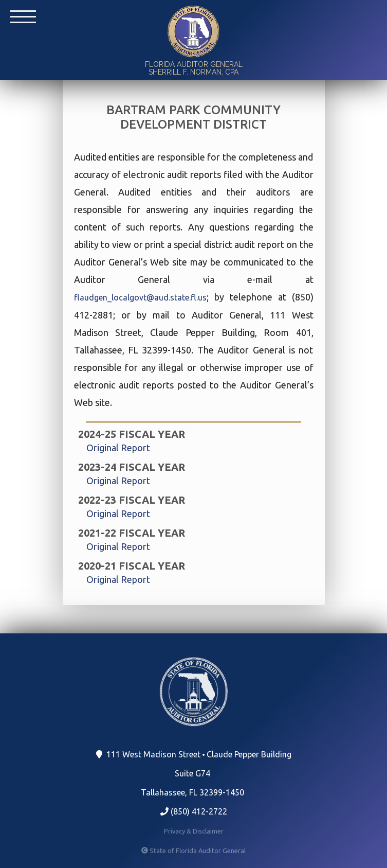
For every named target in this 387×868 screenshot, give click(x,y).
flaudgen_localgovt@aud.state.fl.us (140, 297)
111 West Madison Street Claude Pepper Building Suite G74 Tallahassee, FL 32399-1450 (195, 773)
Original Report (118, 448)
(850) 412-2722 (194, 811)
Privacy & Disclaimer (194, 831)
